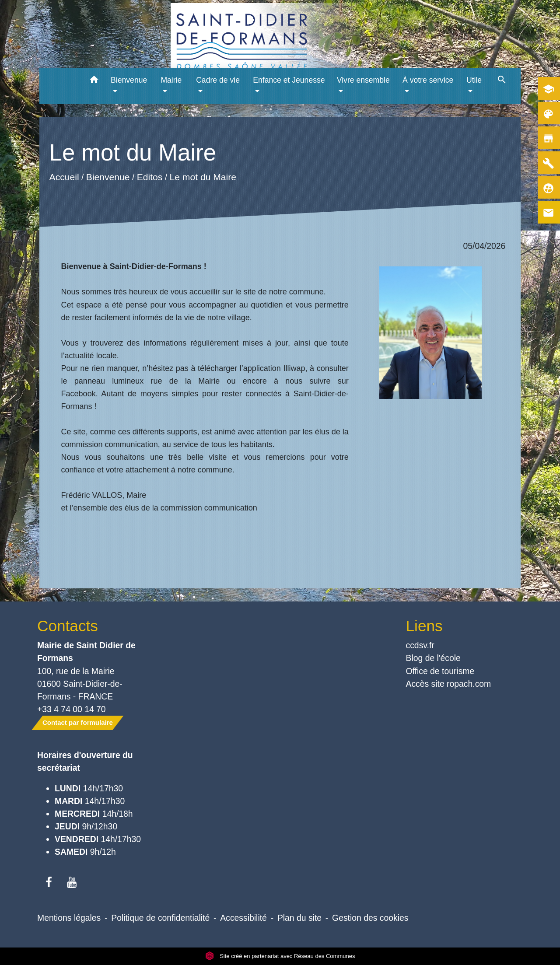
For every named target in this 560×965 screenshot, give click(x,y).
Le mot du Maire (203, 177)
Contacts (68, 626)
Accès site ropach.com (449, 684)
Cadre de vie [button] (218, 80)
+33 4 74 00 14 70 (72, 709)
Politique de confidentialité (160, 918)
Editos (149, 177)
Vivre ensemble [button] (363, 80)
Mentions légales (69, 918)
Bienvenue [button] (129, 80)
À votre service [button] (428, 80)
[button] (94, 81)
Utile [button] (474, 80)
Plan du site (299, 918)
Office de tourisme (440, 671)
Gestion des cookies (370, 918)
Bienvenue (108, 177)
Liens (424, 626)
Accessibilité (243, 918)
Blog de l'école (433, 658)
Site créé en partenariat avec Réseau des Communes (280, 956)
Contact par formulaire (78, 722)
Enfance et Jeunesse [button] (289, 80)
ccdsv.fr (420, 645)
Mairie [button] (171, 80)
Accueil (64, 177)
